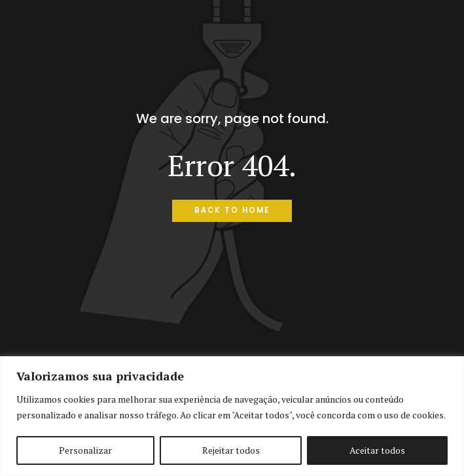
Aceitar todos (377, 450)
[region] (232, 416)
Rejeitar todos (231, 450)
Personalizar (85, 450)
